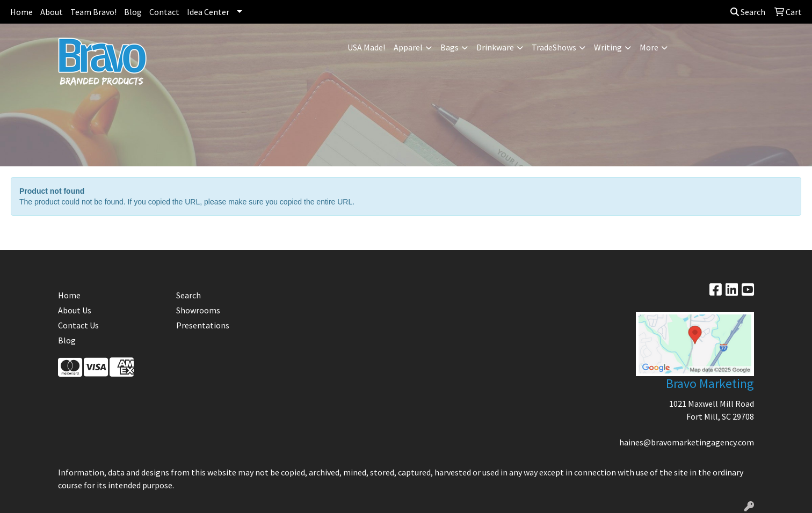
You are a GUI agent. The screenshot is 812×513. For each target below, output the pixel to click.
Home (21, 12)
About (52, 12)
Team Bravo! (93, 12)
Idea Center (208, 12)
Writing (608, 47)
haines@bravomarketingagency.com (687, 442)
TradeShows (554, 47)
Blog (133, 12)
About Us (75, 310)
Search (748, 12)
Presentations (203, 325)
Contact (164, 12)
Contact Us (78, 325)
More (649, 47)
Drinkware (495, 47)
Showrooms (198, 310)
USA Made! (366, 47)
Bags (450, 47)
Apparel (408, 47)
